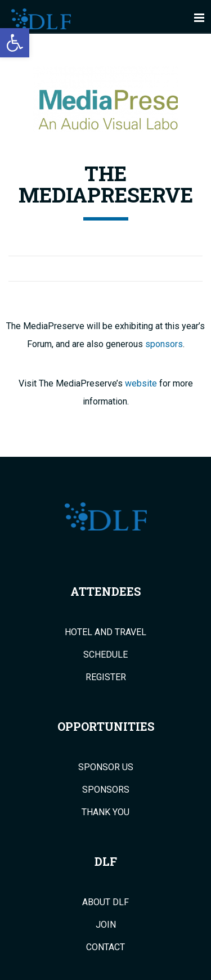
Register (106, 677)
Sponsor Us (106, 767)
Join (106, 925)
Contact (105, 947)
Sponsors (106, 790)
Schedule (105, 655)
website (141, 383)
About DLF (105, 902)
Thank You (105, 812)
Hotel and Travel (105, 632)
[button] (15, 43)
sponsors (164, 344)
